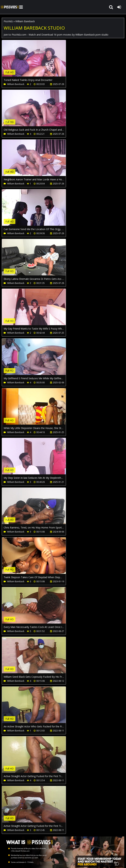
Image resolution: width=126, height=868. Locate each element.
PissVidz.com (10, 7)
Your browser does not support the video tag (39, 61)
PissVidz (8, 21)
